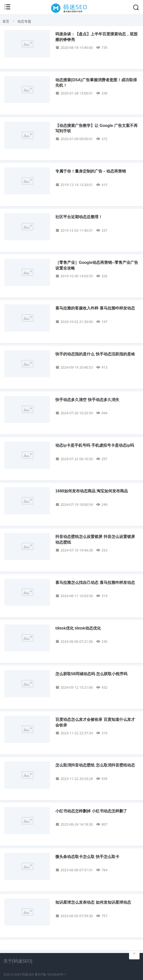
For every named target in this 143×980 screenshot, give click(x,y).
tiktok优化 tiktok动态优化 (78, 628)
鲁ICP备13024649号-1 (50, 974)
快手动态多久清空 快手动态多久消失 (87, 400)
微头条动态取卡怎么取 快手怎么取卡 (87, 857)
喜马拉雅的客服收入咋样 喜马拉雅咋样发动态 (95, 308)
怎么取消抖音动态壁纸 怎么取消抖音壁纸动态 (95, 765)
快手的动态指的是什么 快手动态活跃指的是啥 (95, 354)
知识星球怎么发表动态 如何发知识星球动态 (93, 902)
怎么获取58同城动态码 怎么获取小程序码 (91, 674)
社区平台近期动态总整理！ (79, 217)
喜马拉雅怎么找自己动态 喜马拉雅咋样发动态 (95, 583)
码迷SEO (28, 974)
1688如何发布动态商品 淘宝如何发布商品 (92, 491)
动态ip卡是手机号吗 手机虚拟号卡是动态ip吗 (95, 445)
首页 (6, 21)
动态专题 (24, 21)
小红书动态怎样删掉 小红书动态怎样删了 (91, 811)
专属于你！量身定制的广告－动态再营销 (91, 171)
